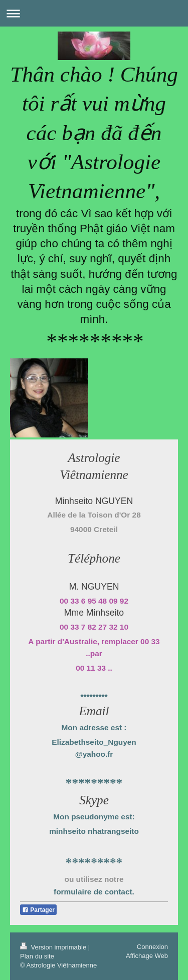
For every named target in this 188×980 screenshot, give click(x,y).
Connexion (152, 947)
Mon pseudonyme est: (94, 817)
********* (94, 696)
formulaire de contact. (94, 892)
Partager (38, 910)
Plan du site (37, 956)
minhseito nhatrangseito (94, 831)
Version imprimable (54, 947)
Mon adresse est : (94, 727)
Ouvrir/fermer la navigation (94, 13)
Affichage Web (147, 956)
